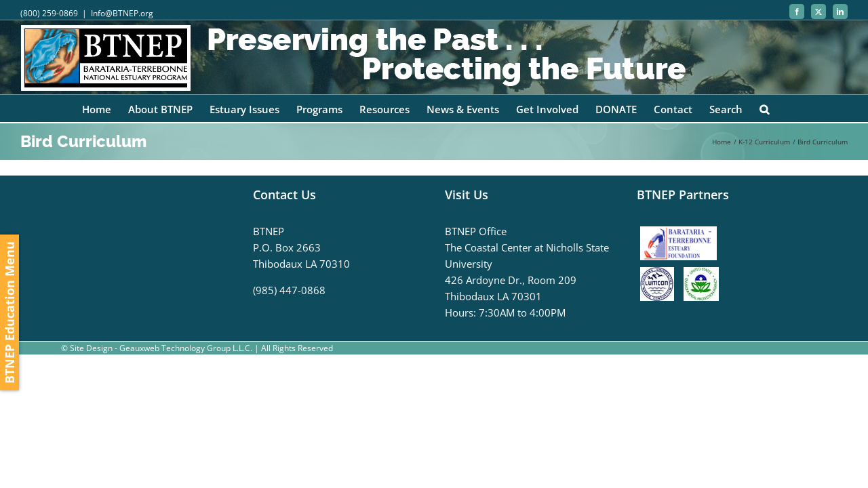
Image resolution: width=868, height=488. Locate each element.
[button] (773, 108)
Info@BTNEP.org (122, 13)
